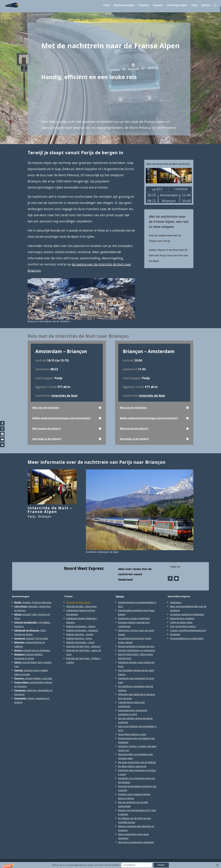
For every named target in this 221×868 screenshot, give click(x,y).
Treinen (144, 5)
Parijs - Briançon (39, 516)
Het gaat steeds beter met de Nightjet (137, 762)
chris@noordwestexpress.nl (192, 630)
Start (107, 5)
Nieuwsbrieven (177, 618)
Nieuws (158, 5)
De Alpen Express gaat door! (132, 766)
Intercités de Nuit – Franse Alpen (50, 510)
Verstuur (161, 865)
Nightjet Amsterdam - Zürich (80, 642)
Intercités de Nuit (64, 396)
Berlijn (206, 5)
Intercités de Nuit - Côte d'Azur (81, 606)
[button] (110, 865)
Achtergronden (177, 5)
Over (194, 5)
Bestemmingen (124, 5)
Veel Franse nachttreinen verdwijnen (136, 842)
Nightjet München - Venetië (80, 634)
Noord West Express (84, 568)
